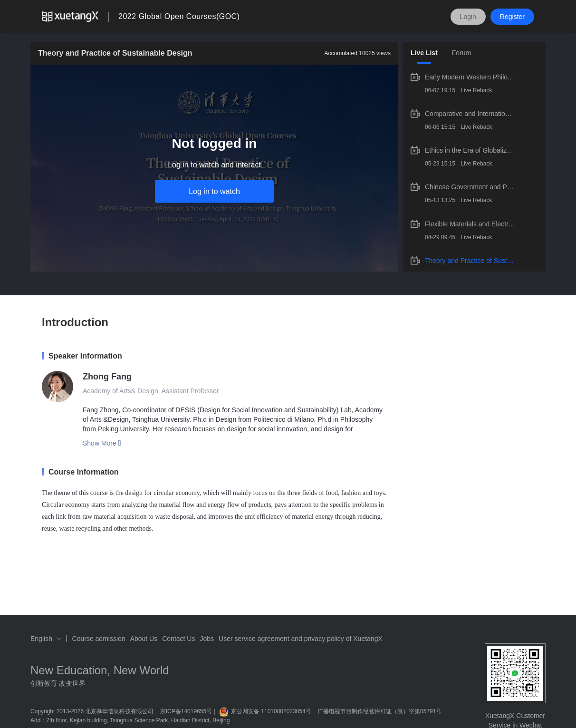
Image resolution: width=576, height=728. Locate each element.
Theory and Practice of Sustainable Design (470, 261)
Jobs (207, 639)
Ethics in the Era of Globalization (470, 150)
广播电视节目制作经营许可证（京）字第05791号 (379, 711)
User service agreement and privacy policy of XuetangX (301, 639)
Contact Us (178, 639)
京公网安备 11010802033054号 (265, 711)
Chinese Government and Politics (470, 187)
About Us (144, 639)
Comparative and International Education (470, 114)
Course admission (99, 639)
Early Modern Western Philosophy (470, 77)
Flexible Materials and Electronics (470, 224)
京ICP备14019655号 (186, 711)
